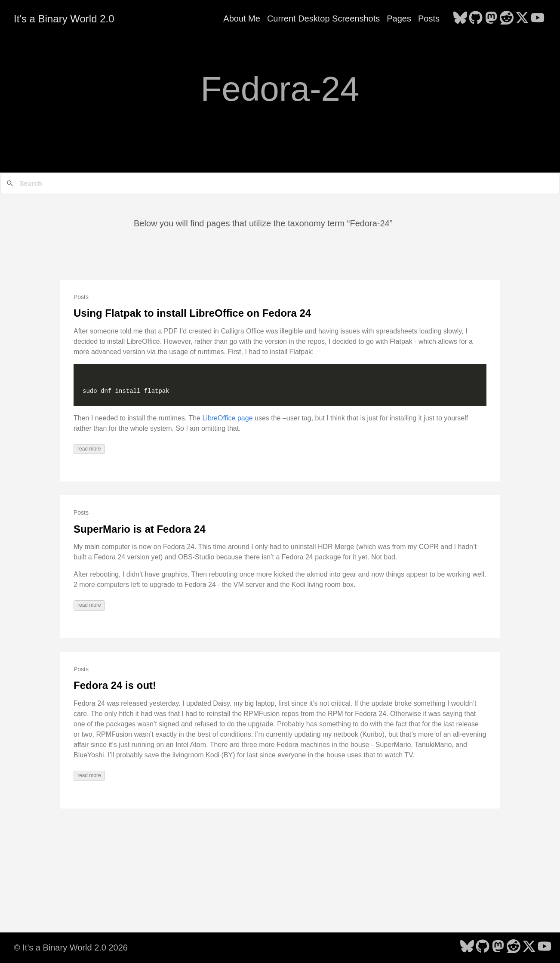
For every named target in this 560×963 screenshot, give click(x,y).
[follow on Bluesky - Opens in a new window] (460, 19)
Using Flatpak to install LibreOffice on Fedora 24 (192, 313)
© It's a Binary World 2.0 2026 (71, 948)
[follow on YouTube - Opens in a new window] (538, 19)
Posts (429, 19)
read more (89, 449)
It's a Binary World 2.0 (64, 19)
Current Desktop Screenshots (323, 19)
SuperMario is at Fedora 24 (140, 529)
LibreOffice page (227, 418)
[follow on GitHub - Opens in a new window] (476, 19)
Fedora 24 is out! (115, 685)
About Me (242, 19)
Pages (399, 19)
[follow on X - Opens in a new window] (522, 19)
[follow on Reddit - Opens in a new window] (507, 19)
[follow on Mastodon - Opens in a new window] (491, 19)
